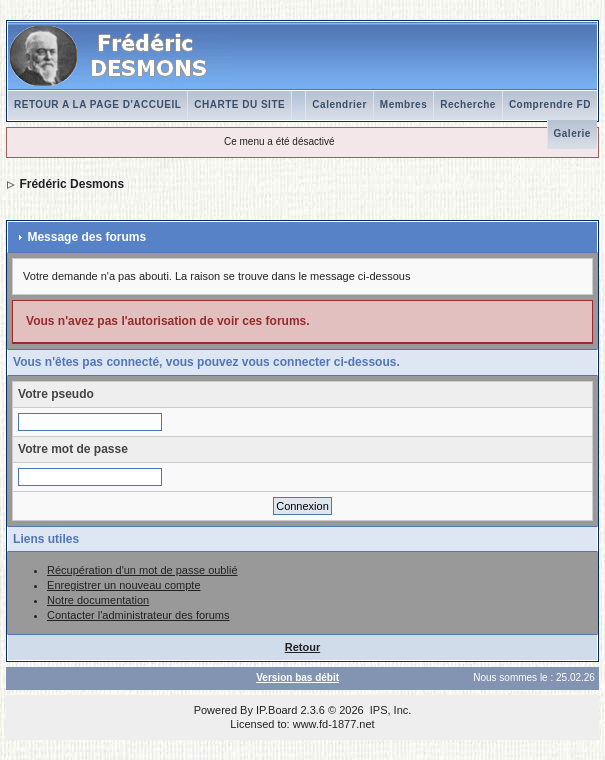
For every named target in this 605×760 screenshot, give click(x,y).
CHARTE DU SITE (239, 104)
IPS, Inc (389, 710)
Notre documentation (98, 600)
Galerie (572, 133)
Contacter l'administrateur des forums (138, 615)
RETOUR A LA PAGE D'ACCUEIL (97, 104)
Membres (403, 104)
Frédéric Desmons (71, 184)
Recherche (468, 104)
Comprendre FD (550, 104)
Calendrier (339, 104)
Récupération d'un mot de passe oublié (142, 570)
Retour (302, 647)
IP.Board (276, 710)
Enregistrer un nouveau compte (123, 585)
